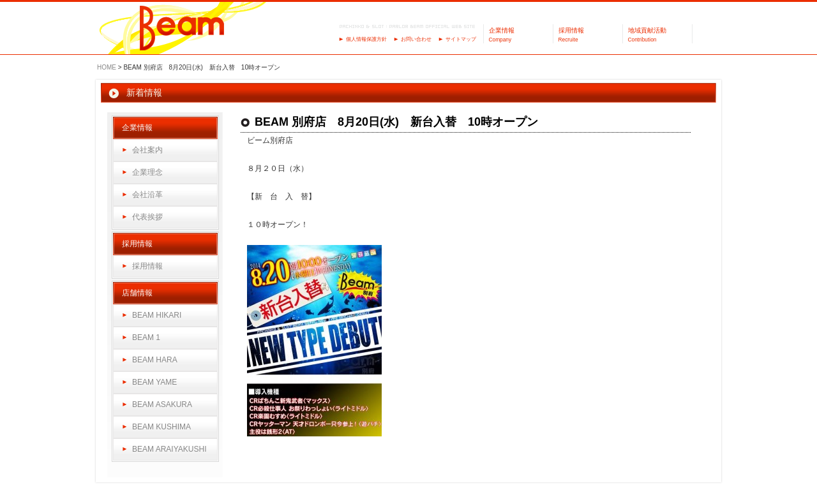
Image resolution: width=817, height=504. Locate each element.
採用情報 (147, 266)
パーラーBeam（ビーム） (182, 29)
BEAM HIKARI (157, 315)
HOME (107, 67)
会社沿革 (147, 195)
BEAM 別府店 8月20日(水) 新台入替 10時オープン (396, 122)
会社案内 (147, 150)
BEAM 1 (146, 337)
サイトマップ (461, 39)
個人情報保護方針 (366, 39)
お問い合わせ (416, 39)
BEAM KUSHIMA (161, 427)
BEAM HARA (155, 360)
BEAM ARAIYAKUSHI (169, 449)
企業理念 (147, 172)
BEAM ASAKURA (162, 404)
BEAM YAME (154, 382)
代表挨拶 (147, 217)
